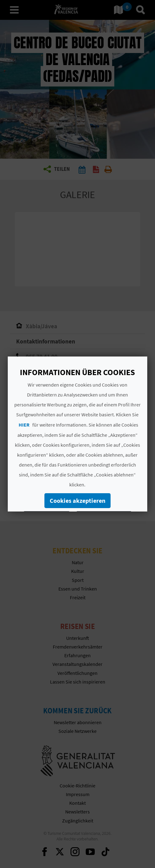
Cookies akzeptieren (77, 500)
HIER (24, 425)
